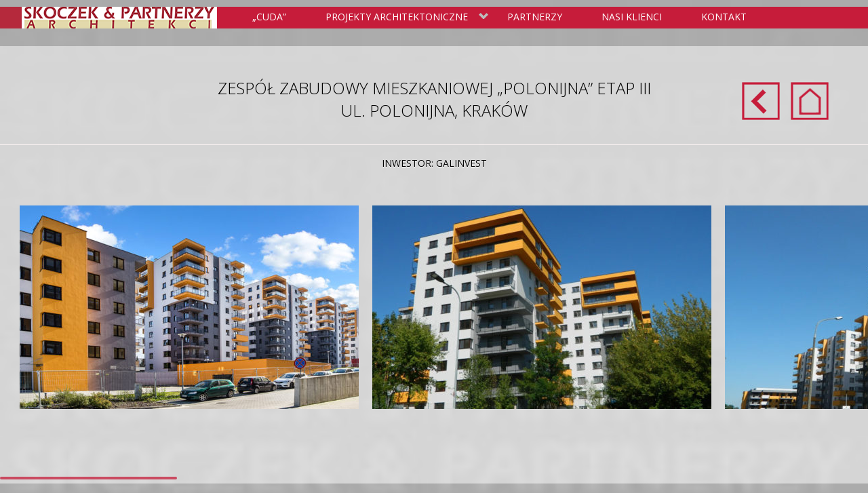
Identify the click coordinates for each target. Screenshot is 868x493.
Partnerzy (535, 17)
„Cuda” (269, 17)
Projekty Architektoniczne (405, 18)
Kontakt (724, 17)
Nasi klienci (632, 17)
